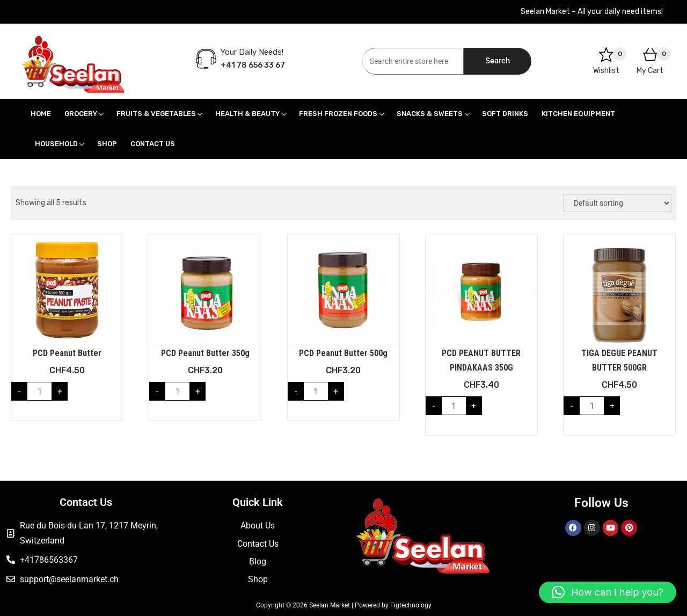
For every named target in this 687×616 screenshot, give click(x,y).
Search (498, 61)
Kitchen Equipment (578, 114)
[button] (608, 592)
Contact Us (153, 144)
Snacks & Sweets (430, 114)
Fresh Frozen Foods (338, 114)
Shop (107, 144)
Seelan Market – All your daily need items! (592, 12)
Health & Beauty (247, 114)
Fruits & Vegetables (156, 114)
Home (41, 114)
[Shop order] (617, 203)
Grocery (81, 114)
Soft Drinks (505, 114)
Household (56, 144)
